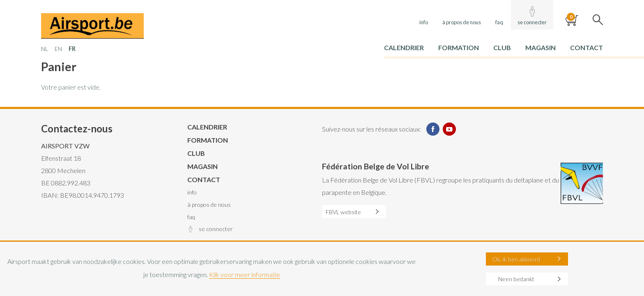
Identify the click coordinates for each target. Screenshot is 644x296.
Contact (586, 47)
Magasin (540, 47)
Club (502, 47)
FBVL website (343, 212)
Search (598, 21)
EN (58, 49)
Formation (459, 47)
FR (72, 49)
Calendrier (404, 47)
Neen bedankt (516, 279)
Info (424, 22)
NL (45, 49)
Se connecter (532, 22)
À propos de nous (462, 22)
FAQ (499, 22)
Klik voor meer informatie (245, 274)
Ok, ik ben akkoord (516, 259)
